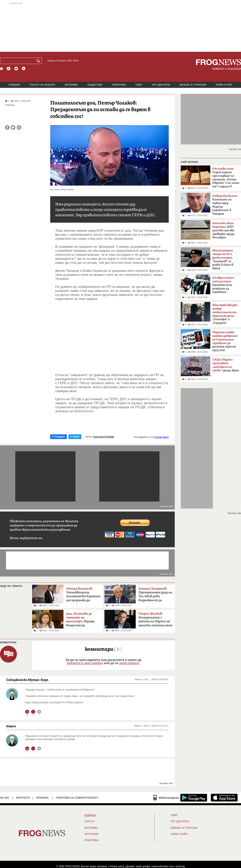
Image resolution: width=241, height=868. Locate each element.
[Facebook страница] (9, 69)
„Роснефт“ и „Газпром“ (225, 314)
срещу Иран (226, 365)
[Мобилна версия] (166, 798)
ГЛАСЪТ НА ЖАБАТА (42, 85)
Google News (161, 437)
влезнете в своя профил (85, 663)
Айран (11, 726)
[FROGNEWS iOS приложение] (224, 798)
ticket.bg (180, 866)
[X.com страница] (16, 69)
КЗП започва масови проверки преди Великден (223, 230)
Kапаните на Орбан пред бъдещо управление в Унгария (225, 205)
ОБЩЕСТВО (95, 85)
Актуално (91, 834)
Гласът (90, 821)
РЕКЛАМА (42, 798)
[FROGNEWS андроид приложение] (194, 798)
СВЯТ (139, 85)
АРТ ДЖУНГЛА (161, 85)
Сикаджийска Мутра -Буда (27, 680)
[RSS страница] (24, 69)
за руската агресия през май (225, 341)
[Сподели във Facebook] (7, 127)
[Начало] (2, 69)
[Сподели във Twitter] (13, 127)
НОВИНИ (14, 85)
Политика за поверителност (77, 798)
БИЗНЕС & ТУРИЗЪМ (193, 85)
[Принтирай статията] (19, 127)
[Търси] (39, 61)
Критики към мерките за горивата (223, 285)
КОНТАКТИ (23, 798)
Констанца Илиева (104, 437)
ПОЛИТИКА (119, 85)
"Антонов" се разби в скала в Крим (223, 259)
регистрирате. (130, 663)
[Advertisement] (120, 27)
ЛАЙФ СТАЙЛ (224, 85)
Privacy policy (117, 866)
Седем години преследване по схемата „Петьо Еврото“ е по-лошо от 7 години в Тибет (226, 179)
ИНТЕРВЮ (71, 85)
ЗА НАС (5, 798)
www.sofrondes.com (163, 866)
